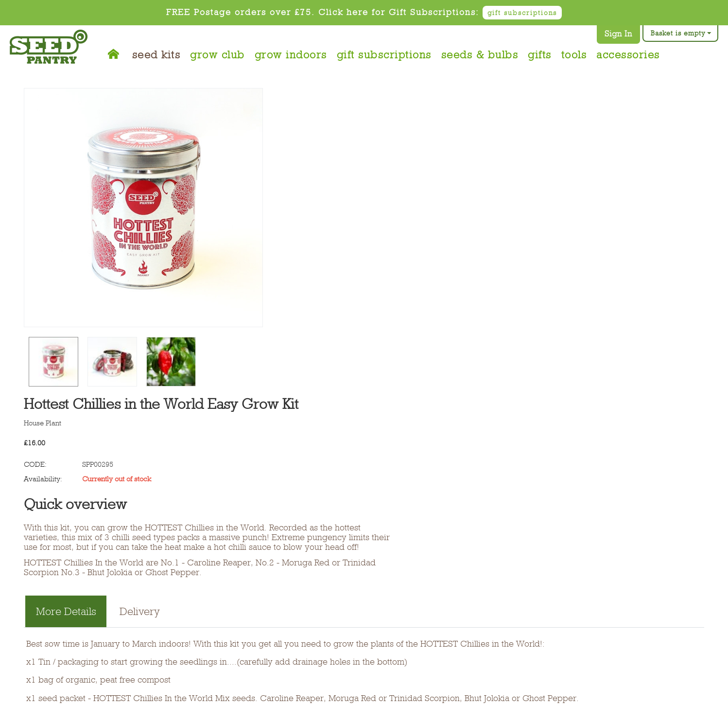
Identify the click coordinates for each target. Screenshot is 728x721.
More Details (66, 611)
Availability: (43, 479)
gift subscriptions (522, 13)
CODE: (35, 464)
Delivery (140, 611)
